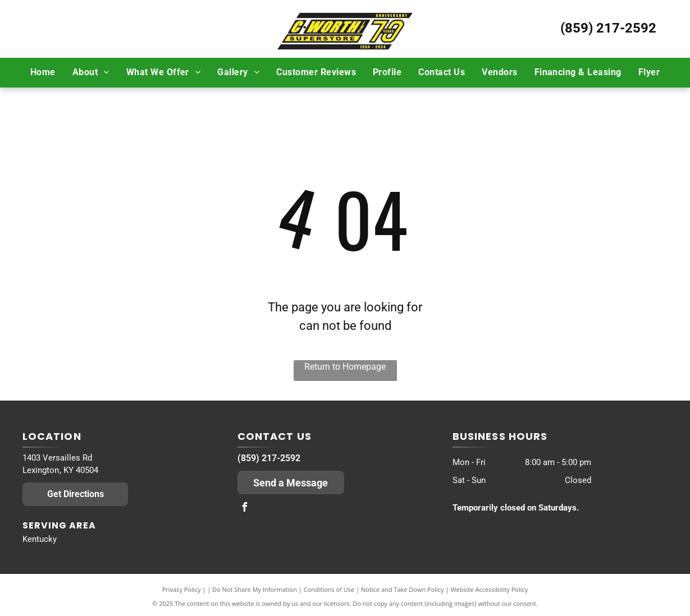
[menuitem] (43, 72)
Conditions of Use (329, 589)
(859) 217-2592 (608, 28)
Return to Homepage (345, 367)
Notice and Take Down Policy (403, 589)
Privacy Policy (182, 589)
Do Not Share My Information (255, 589)
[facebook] (245, 509)
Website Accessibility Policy (489, 589)
